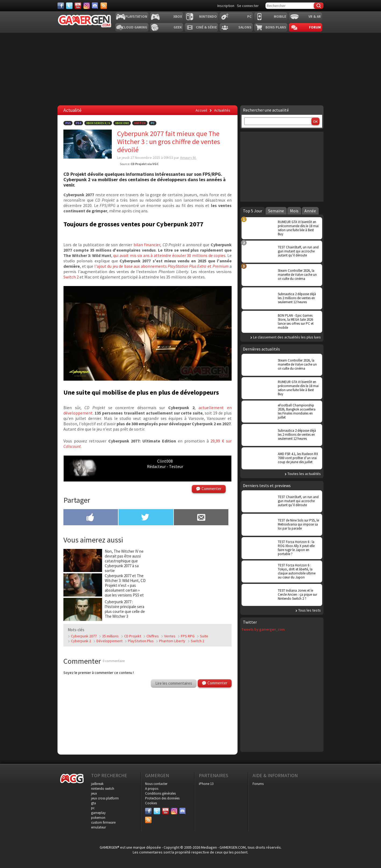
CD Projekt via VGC (145, 164)
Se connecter (248, 6)
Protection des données (162, 798)
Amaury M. (188, 158)
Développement (109, 641)
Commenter (211, 489)
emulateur (98, 827)
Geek (178, 27)
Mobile (280, 17)
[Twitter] (69, 6)
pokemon (98, 818)
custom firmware (103, 822)
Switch (140, 123)
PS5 (68, 123)
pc (93, 808)
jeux (94, 793)
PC (249, 17)
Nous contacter (156, 784)
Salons (245, 27)
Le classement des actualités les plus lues (287, 337)
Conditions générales (160, 793)
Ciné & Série (206, 27)
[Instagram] (87, 6)
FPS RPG (188, 636)
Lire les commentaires (174, 683)
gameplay (98, 813)
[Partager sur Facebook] (91, 518)
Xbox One (122, 123)
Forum (315, 27)
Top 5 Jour (253, 211)
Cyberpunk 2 (81, 641)
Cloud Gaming (135, 27)
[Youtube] (78, 6)
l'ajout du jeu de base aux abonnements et (161, 266)
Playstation (136, 17)
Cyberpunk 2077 (84, 636)
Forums (258, 784)
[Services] (104, 6)
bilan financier (147, 245)
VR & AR (315, 17)
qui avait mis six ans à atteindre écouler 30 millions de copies (169, 255)
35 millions (110, 636)
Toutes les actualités (304, 474)
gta (94, 803)
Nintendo (208, 17)
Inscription (226, 6)
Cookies (151, 803)
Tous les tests (310, 610)
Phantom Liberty (172, 641)
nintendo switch (103, 789)
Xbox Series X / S (98, 123)
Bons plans (276, 27)
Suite (204, 636)
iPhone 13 (206, 784)
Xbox (178, 17)
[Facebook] (61, 6)
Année (310, 211)
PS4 (78, 123)
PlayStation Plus (141, 641)
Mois (294, 211)
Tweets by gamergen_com (263, 629)
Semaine (276, 211)
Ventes (170, 636)
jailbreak (97, 784)
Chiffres (153, 636)
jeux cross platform (105, 798)
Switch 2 (71, 277)
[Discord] (95, 6)
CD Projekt (133, 636)
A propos (152, 789)
